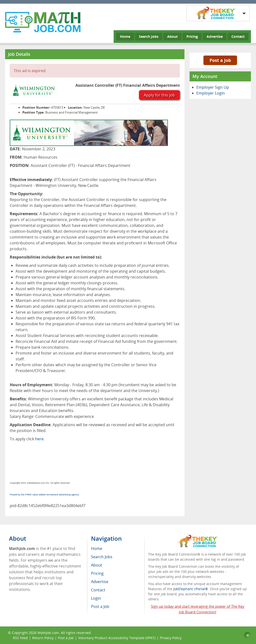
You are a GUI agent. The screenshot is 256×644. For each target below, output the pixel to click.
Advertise (215, 36)
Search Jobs (149, 36)
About (172, 36)
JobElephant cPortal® (191, 589)
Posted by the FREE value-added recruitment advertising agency (44, 495)
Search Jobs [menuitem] (102, 557)
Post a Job (220, 60)
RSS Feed (20, 638)
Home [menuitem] (97, 548)
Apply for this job (159, 95)
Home (125, 36)
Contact (238, 36)
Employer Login (211, 93)
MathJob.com (48, 633)
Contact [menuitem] (98, 590)
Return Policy (43, 638)
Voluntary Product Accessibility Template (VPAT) (117, 638)
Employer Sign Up (213, 87)
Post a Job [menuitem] (100, 606)
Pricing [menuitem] (97, 573)
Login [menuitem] (96, 598)
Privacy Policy (171, 638)
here (39, 439)
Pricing (192, 36)
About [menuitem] (97, 565)
